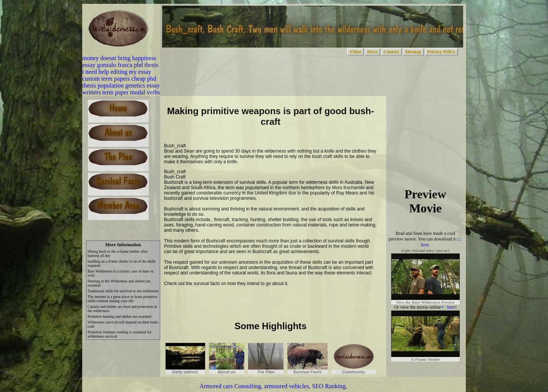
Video (355, 52)
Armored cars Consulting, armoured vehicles (254, 386)
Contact (391, 52)
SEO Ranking (329, 386)
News (372, 52)
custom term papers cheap (114, 79)
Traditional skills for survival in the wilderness (123, 291)
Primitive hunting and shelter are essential (119, 316)
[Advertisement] (253, 302)
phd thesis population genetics (119, 82)
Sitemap (413, 52)
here (448, 307)
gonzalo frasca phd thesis (128, 65)
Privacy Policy (441, 52)
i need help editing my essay (117, 72)
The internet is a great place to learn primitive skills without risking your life (122, 299)
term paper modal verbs (131, 92)
